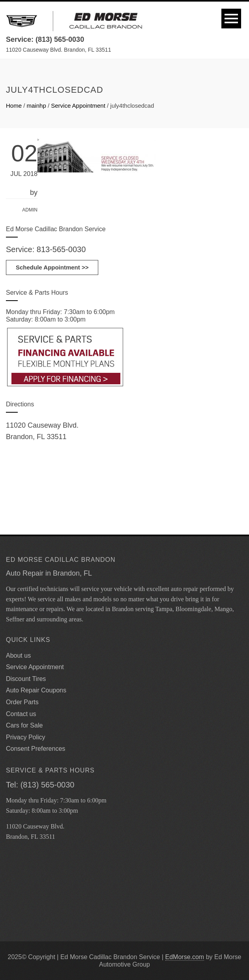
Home (14, 106)
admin (30, 210)
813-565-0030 (61, 249)
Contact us (21, 714)
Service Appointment (78, 106)
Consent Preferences (36, 749)
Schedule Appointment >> (52, 267)
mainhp (37, 106)
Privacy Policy (26, 737)
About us (18, 656)
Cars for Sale (24, 725)
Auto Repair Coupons (36, 690)
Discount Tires (26, 679)
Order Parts (22, 702)
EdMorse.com (185, 957)
